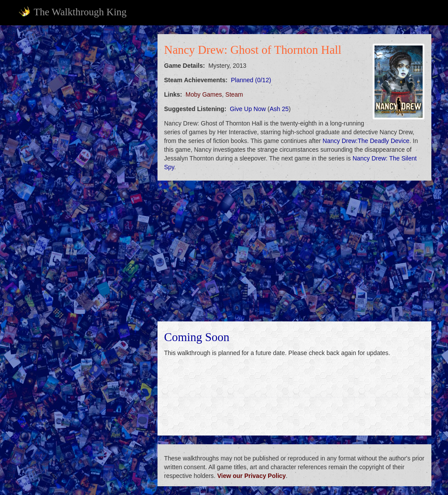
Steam (234, 94)
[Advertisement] (82, 89)
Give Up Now (248, 109)
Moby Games (204, 94)
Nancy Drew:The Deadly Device (366, 141)
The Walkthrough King (72, 12)
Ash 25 (279, 109)
